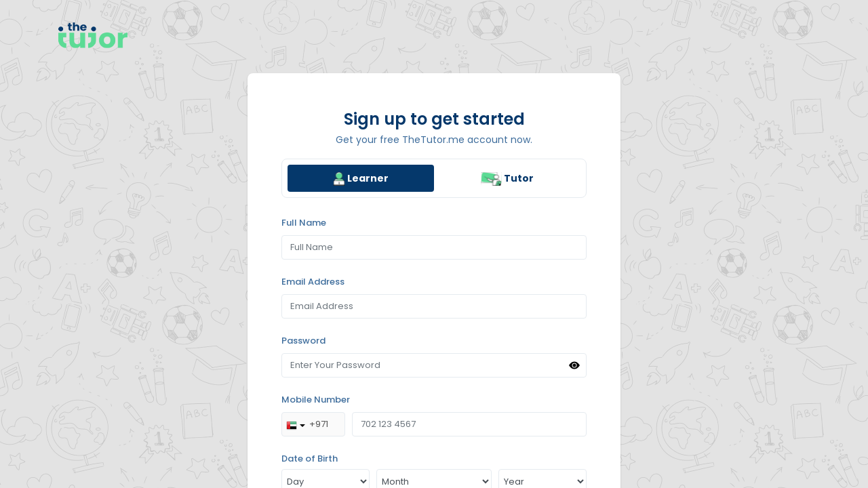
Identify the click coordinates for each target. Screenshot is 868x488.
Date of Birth (310, 459)
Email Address (313, 282)
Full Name (304, 223)
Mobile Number (316, 400)
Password (303, 341)
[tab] (361, 178)
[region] (434, 244)
